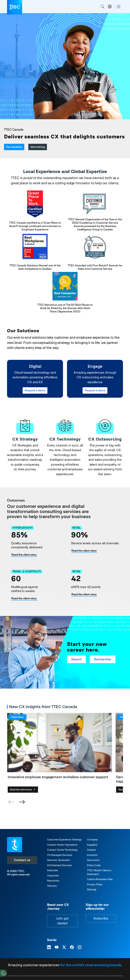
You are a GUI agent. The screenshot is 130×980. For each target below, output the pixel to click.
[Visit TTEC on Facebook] (72, 947)
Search (102, 7)
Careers (91, 850)
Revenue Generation (59, 860)
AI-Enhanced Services (59, 865)
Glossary (52, 886)
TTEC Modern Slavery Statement (99, 872)
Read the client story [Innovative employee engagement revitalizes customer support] (84, 594)
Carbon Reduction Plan (100, 879)
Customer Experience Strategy (64, 840)
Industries (53, 870)
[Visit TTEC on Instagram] (80, 947)
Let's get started (62, 921)
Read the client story (23, 789)
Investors (92, 855)
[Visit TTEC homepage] (15, 844)
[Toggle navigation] (119, 7)
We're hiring (38, 147)
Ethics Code (94, 865)
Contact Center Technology (62, 850)
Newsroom (93, 860)
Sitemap (92, 889)
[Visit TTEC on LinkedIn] (49, 947)
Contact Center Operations (62, 845)
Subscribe (101, 918)
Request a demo (35, 390)
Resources (53, 881)
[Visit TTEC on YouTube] (57, 947)
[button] (22, 802)
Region (110, 7)
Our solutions (14, 147)
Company (92, 840)
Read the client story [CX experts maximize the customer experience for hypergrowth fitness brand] (24, 555)
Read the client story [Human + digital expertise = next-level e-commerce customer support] (84, 551)
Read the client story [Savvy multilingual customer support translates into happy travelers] (24, 598)
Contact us (22, 860)
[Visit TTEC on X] (64, 947)
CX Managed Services (60, 855)
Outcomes (53, 875)
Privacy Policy (95, 884)
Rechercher (103, 659)
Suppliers (92, 845)
